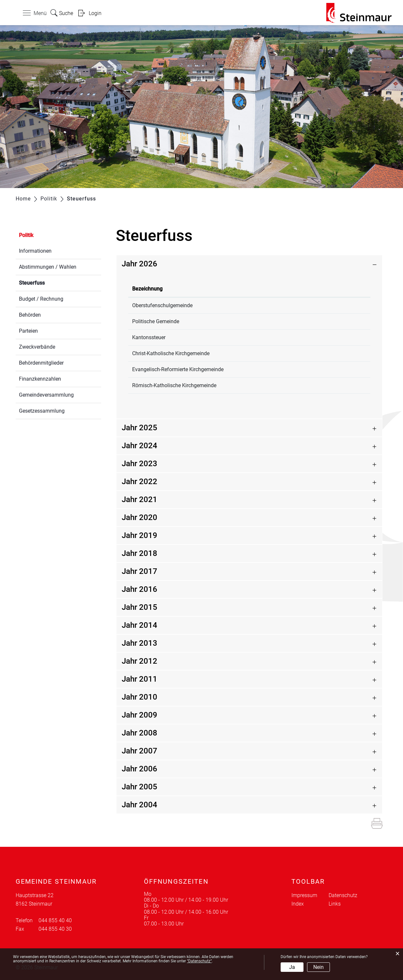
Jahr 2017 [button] (139, 571)
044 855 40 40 (55, 920)
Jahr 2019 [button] (139, 535)
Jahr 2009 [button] (139, 715)
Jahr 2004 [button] (139, 805)
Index (298, 904)
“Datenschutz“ (199, 961)
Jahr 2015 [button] (139, 607)
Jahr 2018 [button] (139, 553)
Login (95, 13)
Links (335, 904)
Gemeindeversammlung (46, 395)
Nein (318, 967)
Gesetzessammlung (42, 411)
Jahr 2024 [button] (139, 446)
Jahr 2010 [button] (139, 697)
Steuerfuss (47, 282)
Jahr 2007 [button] (139, 751)
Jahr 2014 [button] (139, 625)
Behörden (30, 315)
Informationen (35, 251)
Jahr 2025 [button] (139, 428)
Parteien (28, 331)
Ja (292, 967)
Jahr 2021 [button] (139, 499)
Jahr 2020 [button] (139, 517)
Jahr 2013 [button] (139, 643)
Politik (26, 235)
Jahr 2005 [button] (139, 787)
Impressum (304, 895)
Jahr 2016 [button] (139, 589)
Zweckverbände (37, 347)
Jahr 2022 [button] (139, 482)
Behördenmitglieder (41, 363)
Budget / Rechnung (41, 299)
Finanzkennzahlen (40, 379)
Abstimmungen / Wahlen (48, 267)
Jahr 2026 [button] (139, 264)
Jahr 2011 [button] (139, 679)
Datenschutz (343, 895)
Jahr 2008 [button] (139, 733)
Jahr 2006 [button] (139, 769)
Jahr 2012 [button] (139, 661)
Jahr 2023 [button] (139, 464)
